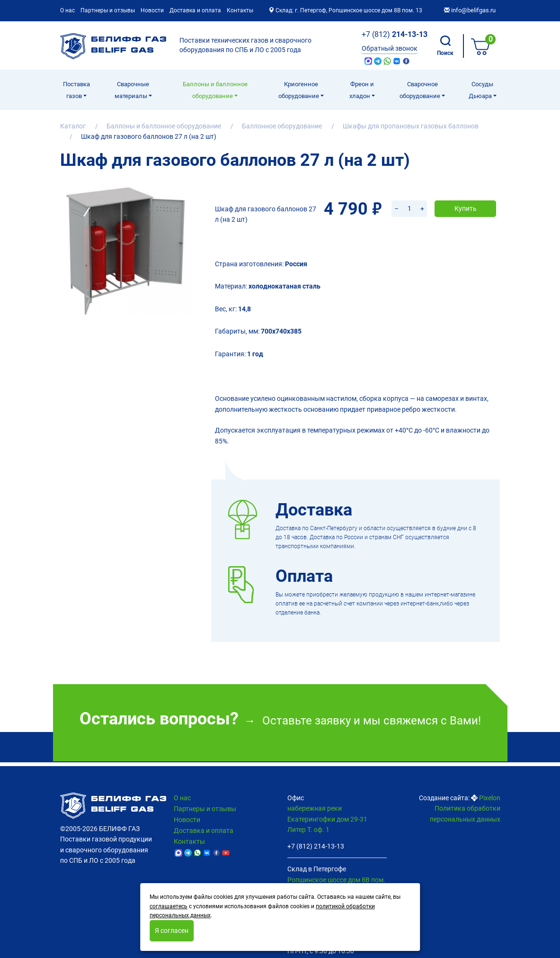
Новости (152, 10)
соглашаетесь (169, 906)
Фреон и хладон (362, 90)
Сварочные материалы (132, 90)
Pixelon (490, 798)
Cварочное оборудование (421, 90)
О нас (67, 10)
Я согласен (172, 931)
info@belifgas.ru (470, 10)
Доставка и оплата (195, 10)
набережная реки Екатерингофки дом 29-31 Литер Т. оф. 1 (327, 819)
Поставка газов (76, 90)
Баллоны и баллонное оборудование (215, 90)
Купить (466, 197)
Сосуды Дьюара (481, 90)
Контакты (240, 10)
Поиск (445, 46)
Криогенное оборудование (299, 90)
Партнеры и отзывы (108, 10)
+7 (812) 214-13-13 (316, 846)
